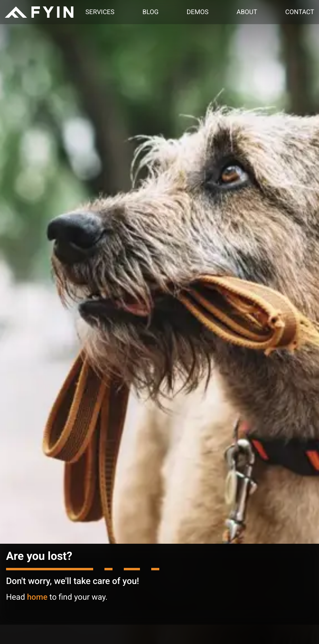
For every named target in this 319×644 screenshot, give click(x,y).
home (37, 597)
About (247, 12)
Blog (150, 12)
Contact (300, 12)
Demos (198, 12)
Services (100, 12)
